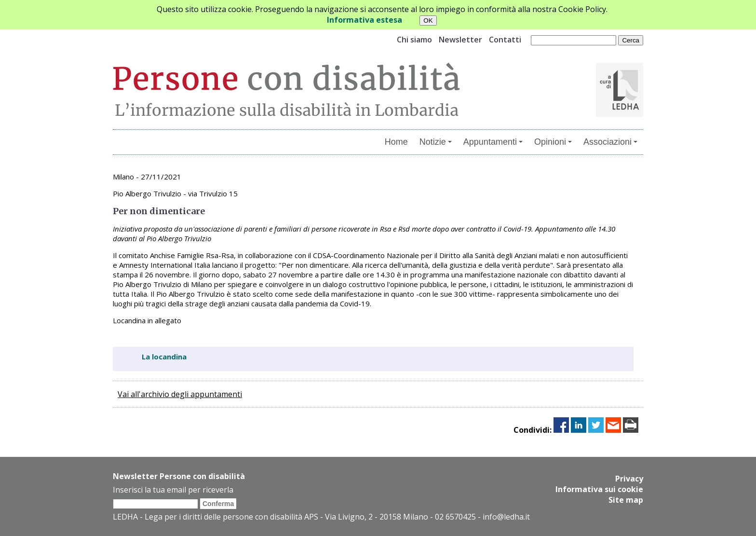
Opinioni (553, 142)
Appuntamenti (493, 142)
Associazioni (610, 142)
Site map (626, 500)
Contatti (505, 40)
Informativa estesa (364, 20)
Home (396, 142)
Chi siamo (414, 40)
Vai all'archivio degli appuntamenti (180, 394)
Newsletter (460, 40)
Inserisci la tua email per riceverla (173, 490)
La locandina (164, 357)
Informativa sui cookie (599, 489)
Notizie (436, 142)
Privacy (629, 479)
